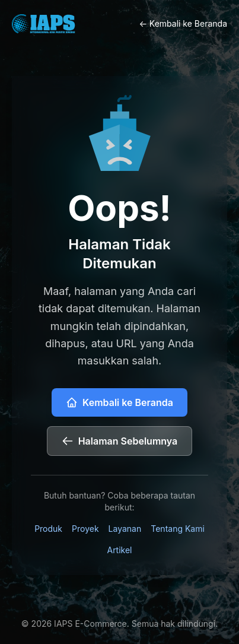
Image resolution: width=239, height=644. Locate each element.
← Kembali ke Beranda (184, 23)
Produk (48, 529)
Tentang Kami (178, 529)
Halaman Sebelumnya (120, 441)
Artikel (119, 550)
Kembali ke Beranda (120, 402)
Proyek (85, 529)
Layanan (125, 529)
